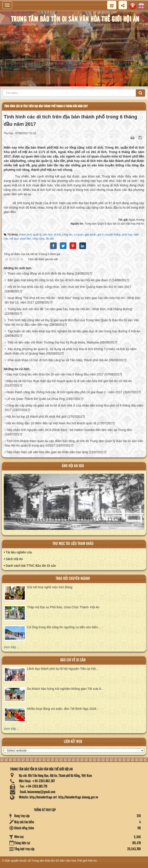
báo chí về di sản (73, 660)
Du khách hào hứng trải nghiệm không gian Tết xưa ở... (65, 689)
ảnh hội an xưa (73, 466)
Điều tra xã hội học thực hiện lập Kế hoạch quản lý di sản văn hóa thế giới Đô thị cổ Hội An (69, 381)
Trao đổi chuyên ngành (73, 579)
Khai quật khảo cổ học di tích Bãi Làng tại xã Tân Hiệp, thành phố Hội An (58, 360)
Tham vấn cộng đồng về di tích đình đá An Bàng (41, 273)
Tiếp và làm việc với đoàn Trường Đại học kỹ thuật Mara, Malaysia (53, 342)
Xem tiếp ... (12, 647)
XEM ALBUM (74, 505)
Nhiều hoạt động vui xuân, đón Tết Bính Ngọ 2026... (63, 709)
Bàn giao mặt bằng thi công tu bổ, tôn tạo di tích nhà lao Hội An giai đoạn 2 (59, 280)
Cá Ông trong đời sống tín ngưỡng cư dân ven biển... (64, 627)
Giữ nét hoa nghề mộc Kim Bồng (50, 587)
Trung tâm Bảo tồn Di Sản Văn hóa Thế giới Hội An (64, 861)
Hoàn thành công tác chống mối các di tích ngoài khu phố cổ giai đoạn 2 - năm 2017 (64, 392)
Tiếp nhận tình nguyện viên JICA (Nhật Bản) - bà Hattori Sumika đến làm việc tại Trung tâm (69, 430)
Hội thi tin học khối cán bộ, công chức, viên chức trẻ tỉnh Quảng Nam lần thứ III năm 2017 (69, 287)
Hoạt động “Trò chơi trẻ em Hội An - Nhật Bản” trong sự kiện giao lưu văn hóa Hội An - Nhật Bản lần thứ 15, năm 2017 (73, 300)
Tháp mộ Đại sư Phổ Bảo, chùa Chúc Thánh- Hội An (63, 607)
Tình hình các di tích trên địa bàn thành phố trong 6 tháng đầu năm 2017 (46, 106)
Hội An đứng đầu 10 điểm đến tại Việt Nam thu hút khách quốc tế (51, 423)
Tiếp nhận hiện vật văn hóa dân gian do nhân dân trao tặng (47, 452)
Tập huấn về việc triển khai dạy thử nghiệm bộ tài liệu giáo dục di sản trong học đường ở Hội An (74, 331)
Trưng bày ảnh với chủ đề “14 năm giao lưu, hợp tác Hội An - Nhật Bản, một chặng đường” (70, 309)
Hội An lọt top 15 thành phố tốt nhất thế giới (36, 417)
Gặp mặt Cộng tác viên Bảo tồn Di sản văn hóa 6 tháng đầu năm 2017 (55, 374)
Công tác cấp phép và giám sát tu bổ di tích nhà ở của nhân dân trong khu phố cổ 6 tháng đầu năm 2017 (74, 408)
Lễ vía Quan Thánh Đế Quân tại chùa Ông (36, 399)
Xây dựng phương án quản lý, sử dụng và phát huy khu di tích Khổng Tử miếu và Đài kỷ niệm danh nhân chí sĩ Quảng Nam (71, 351)
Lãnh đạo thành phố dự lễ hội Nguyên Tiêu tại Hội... (63, 669)
